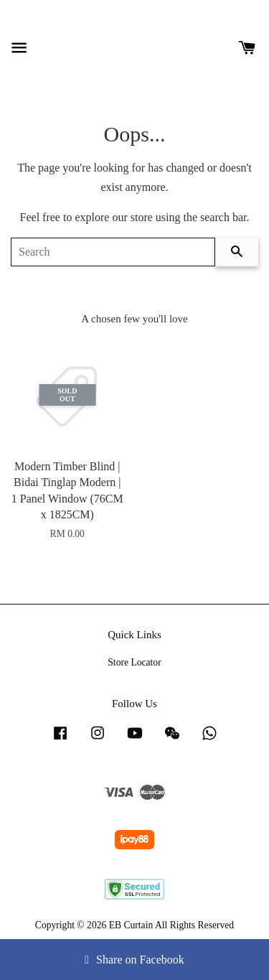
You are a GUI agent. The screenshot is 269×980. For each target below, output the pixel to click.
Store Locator (134, 662)
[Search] (113, 252)
